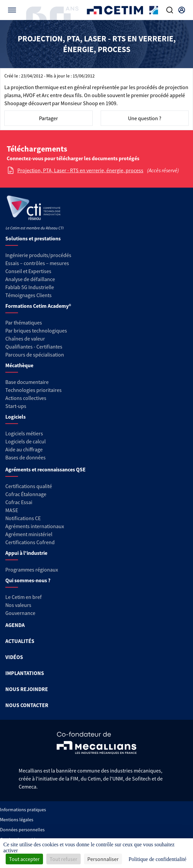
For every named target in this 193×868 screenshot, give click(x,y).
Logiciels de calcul (25, 441)
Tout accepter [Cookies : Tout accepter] (24, 859)
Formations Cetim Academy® (38, 306)
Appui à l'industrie (26, 553)
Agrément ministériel (29, 534)
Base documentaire (27, 382)
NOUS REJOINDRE (27, 689)
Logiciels (15, 417)
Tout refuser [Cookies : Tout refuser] (63, 859)
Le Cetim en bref (23, 597)
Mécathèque (19, 365)
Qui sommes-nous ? (28, 580)
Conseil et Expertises (28, 271)
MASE (12, 510)
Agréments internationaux (35, 526)
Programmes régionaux (32, 570)
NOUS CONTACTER (27, 705)
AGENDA (15, 625)
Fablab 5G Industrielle (30, 287)
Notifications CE (23, 518)
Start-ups (16, 406)
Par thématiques (24, 322)
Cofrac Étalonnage (26, 494)
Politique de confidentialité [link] (157, 859)
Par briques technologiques (36, 331)
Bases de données (25, 457)
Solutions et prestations (33, 238)
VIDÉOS (14, 657)
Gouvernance (20, 613)
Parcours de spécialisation (35, 355)
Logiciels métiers (24, 433)
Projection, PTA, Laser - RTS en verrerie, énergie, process (80, 170)
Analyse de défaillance (30, 279)
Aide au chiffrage (24, 449)
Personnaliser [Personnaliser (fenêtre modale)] (103, 859)
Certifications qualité (29, 486)
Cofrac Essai (19, 502)
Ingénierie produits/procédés (38, 255)
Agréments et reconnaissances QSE (45, 469)
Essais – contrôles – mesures (37, 263)
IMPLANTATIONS (25, 673)
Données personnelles (22, 830)
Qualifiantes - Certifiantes (34, 347)
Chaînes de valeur (25, 339)
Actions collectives (26, 398)
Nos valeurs (18, 605)
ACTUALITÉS (20, 641)
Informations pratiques (23, 810)
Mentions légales (17, 820)
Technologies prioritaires (33, 390)
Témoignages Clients (28, 295)
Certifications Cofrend (30, 542)
